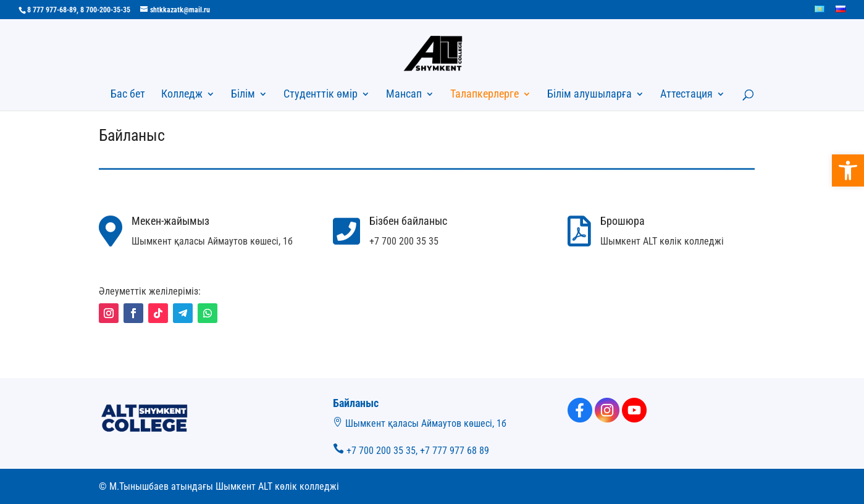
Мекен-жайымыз (170, 221)
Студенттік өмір (321, 95)
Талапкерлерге (484, 95)
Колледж (182, 95)
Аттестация (686, 95)
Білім (243, 95)
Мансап (404, 95)
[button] (848, 170)
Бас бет (128, 95)
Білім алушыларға (589, 95)
